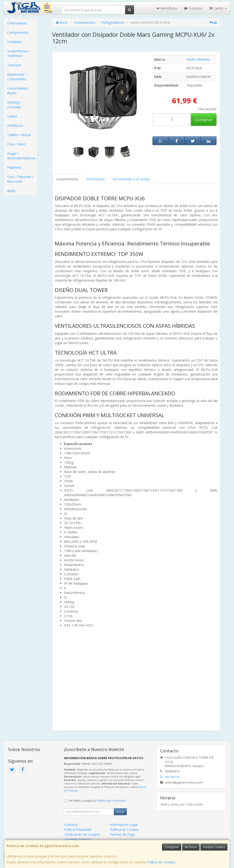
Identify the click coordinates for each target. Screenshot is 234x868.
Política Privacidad (77, 829)
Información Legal (124, 825)
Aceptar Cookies (214, 847)
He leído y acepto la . (98, 801)
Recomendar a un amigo (131, 179)
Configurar (172, 847)
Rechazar (191, 847)
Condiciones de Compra (82, 834)
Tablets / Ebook (19, 135)
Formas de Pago (123, 834)
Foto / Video (17, 144)
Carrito (218, 8)
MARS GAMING (198, 59)
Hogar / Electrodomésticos (21, 156)
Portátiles (14, 42)
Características (67, 179)
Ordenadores (17, 23)
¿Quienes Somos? (77, 839)
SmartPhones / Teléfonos (19, 53)
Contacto (193, 8)
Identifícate (167, 8)
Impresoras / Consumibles (17, 77)
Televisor (14, 65)
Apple (11, 191)
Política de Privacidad (111, 801)
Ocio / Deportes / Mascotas (20, 179)
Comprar (204, 120)
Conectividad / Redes (18, 91)
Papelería (14, 167)
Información (95, 179)
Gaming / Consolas (14, 105)
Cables (12, 116)
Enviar (120, 812)
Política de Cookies (161, 862)
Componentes (18, 32)
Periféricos (15, 126)
